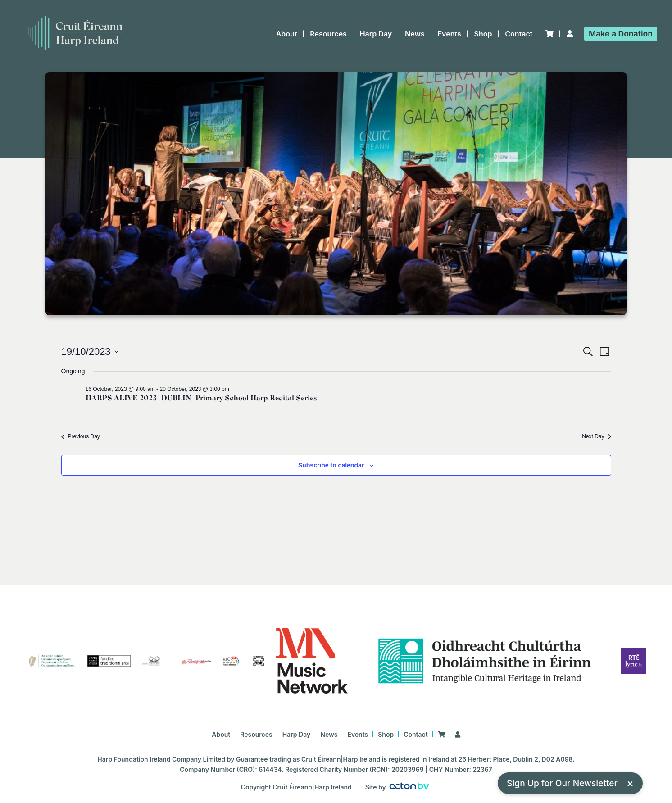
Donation (621, 34)
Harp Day (376, 34)
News (415, 34)
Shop (483, 34)
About (287, 34)
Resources (328, 34)
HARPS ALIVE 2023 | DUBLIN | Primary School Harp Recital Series (201, 398)
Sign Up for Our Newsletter (570, 783)
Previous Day (81, 436)
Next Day (596, 436)
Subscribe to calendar (331, 465)
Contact (519, 34)
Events (449, 34)
